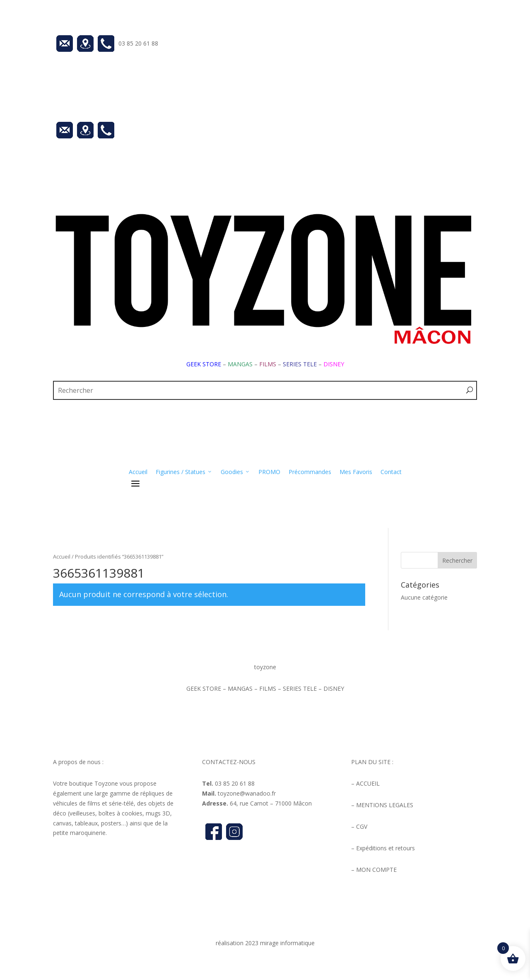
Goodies (235, 472)
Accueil (138, 472)
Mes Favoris (356, 472)
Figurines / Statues (184, 472)
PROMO (269, 472)
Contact (391, 472)
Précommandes (310, 472)
